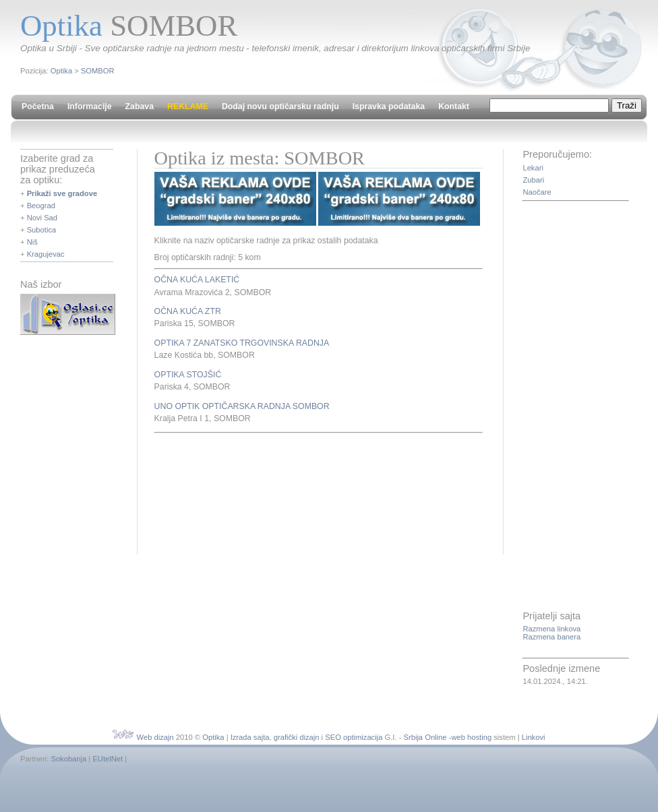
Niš (32, 242)
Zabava (140, 106)
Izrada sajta (250, 737)
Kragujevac (46, 254)
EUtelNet (108, 759)
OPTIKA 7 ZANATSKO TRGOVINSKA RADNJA (242, 343)
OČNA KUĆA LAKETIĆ (197, 280)
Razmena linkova (551, 629)
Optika (61, 71)
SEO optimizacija (354, 737)
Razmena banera (551, 637)
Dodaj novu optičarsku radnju (280, 106)
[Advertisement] (204, 492)
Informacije (90, 106)
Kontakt (454, 106)
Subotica (42, 230)
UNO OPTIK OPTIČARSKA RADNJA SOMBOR (242, 406)
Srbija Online (425, 737)
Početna (38, 106)
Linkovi (534, 737)
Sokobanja (68, 759)
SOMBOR (98, 71)
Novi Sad (42, 218)
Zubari (533, 180)
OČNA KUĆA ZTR (188, 311)
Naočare (537, 192)
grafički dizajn (297, 737)
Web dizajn (155, 737)
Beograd (41, 206)
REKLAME (188, 106)
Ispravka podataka (389, 106)
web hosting (471, 737)
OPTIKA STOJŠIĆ (188, 375)
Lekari (533, 168)
